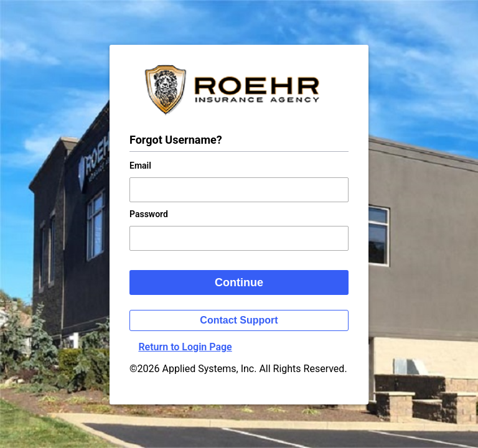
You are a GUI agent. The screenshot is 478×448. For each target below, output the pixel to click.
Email (140, 166)
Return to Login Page (185, 347)
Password (149, 214)
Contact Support (239, 320)
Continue (239, 282)
